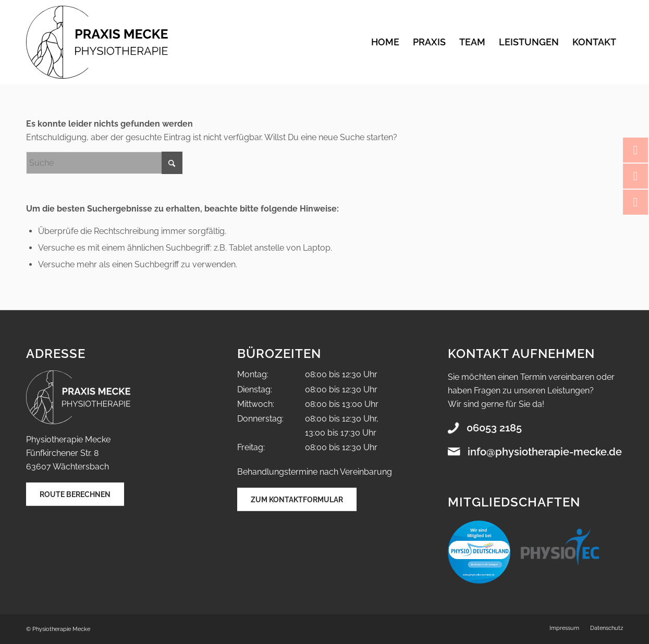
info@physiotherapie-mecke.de (545, 452)
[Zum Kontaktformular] (297, 499)
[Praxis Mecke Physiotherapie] (97, 42)
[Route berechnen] (75, 494)
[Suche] (104, 163)
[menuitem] (385, 42)
